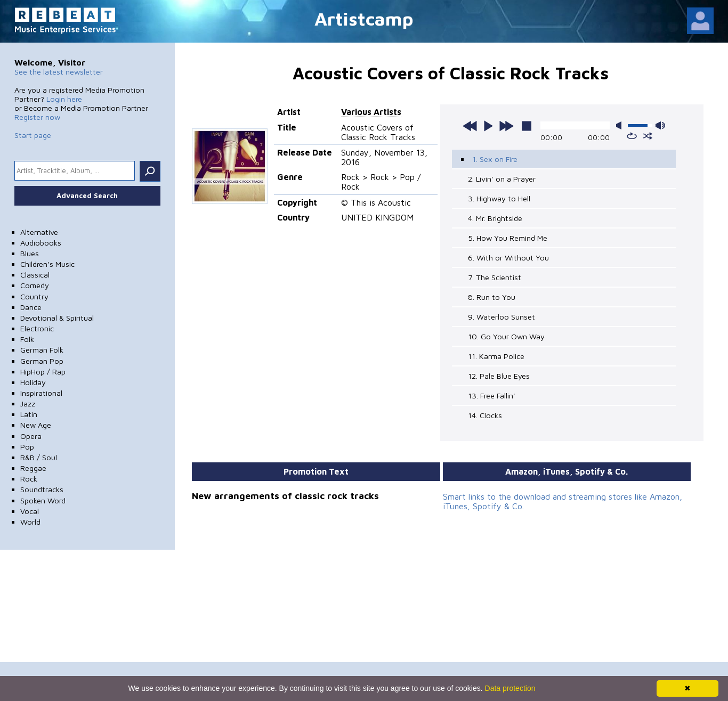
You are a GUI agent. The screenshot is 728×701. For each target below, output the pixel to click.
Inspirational (41, 393)
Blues (30, 253)
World (30, 522)
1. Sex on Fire (495, 159)
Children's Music (47, 264)
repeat (632, 136)
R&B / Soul (39, 457)
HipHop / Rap (43, 372)
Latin (29, 414)
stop (527, 126)
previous (470, 126)
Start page (33, 135)
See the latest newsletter (59, 72)
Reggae (33, 468)
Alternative (39, 232)
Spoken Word (43, 500)
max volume (660, 125)
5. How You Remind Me (508, 238)
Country (34, 296)
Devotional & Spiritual (57, 318)
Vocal (30, 511)
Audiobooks (41, 243)
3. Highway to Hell (499, 198)
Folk (27, 339)
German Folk (42, 350)
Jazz (28, 404)
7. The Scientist (495, 277)
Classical (35, 275)
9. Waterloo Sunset (501, 317)
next (506, 126)
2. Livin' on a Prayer (502, 179)
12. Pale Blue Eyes (499, 376)
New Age (36, 425)
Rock (29, 479)
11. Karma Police (496, 356)
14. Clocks (485, 415)
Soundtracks (42, 489)
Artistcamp (364, 18)
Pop (27, 447)
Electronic (37, 328)
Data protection (510, 688)
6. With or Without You (508, 258)
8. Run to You (492, 297)
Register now (37, 117)
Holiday (33, 382)
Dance (31, 307)
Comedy (35, 285)
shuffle (648, 136)
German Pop (42, 361)
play (488, 126)
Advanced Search (87, 195)
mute (621, 125)
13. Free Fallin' (492, 396)
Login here (64, 99)
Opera (31, 436)
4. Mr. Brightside (495, 218)
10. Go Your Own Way (506, 336)
